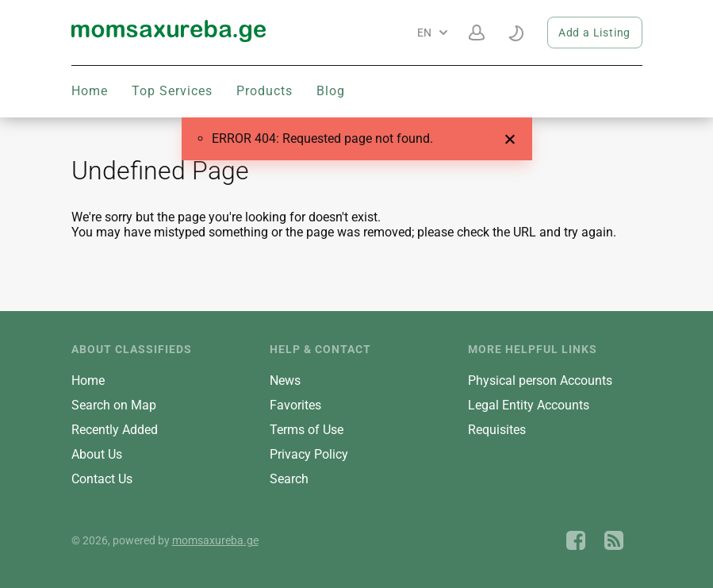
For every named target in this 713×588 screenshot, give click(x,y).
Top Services (172, 91)
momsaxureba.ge (215, 540)
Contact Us (102, 479)
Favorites (295, 405)
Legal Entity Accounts (529, 405)
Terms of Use (307, 430)
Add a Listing (594, 33)
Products (264, 91)
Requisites (497, 430)
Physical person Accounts (540, 380)
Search (289, 479)
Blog (331, 91)
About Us (97, 454)
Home (90, 91)
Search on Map (114, 405)
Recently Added (115, 430)
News (285, 380)
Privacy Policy (309, 454)
